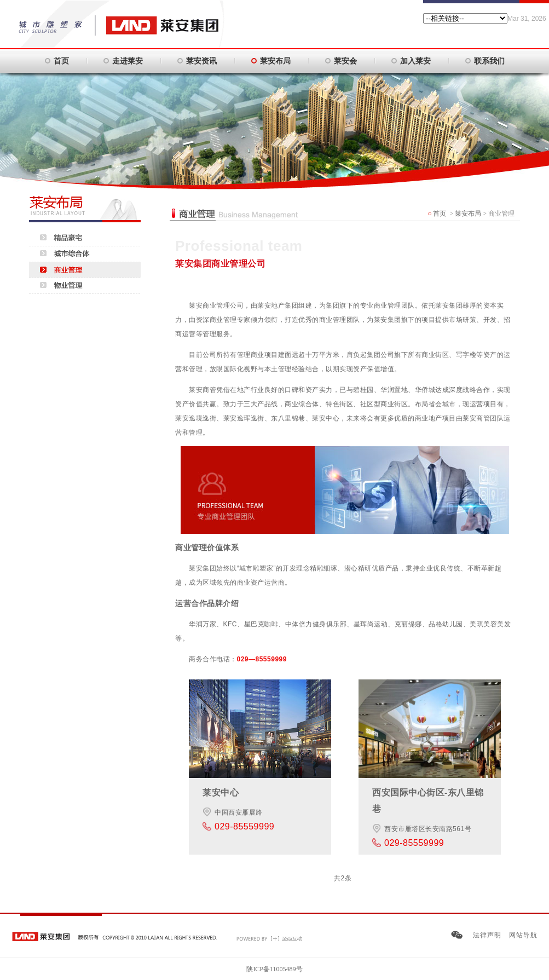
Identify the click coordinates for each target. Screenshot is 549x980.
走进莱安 (128, 61)
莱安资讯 (201, 61)
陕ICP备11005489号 (274, 969)
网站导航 (523, 935)
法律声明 (487, 935)
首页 (61, 61)
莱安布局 (275, 61)
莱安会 (345, 61)
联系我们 (489, 61)
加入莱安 (415, 61)
